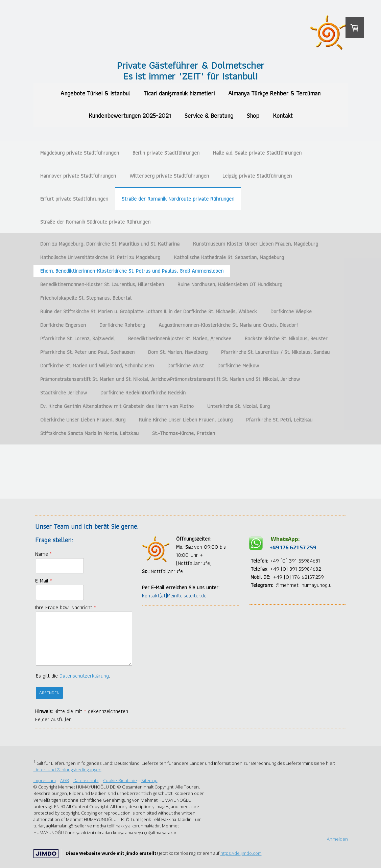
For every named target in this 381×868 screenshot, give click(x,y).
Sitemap (149, 780)
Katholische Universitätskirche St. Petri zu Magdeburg (100, 257)
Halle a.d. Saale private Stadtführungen (257, 153)
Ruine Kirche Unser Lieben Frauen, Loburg (186, 420)
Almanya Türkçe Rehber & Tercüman (274, 93)
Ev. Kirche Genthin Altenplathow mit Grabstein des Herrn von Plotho (117, 406)
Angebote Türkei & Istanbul (95, 93)
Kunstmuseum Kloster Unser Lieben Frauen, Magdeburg (256, 244)
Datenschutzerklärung (84, 676)
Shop (253, 116)
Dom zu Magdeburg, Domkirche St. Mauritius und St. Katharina (110, 244)
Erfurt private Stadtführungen (74, 199)
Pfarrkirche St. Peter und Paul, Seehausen (87, 352)
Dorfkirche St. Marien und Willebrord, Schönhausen (97, 366)
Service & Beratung (209, 116)
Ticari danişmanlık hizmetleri (179, 93)
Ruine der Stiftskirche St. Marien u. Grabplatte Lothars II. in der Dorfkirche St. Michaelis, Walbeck (149, 311)
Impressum (45, 780)
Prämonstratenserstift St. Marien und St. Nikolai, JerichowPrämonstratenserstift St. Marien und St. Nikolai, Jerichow (170, 379)
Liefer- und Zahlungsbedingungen (67, 770)
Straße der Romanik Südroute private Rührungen (95, 222)
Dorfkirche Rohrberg (122, 325)
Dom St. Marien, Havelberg (178, 352)
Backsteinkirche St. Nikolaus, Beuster (286, 338)
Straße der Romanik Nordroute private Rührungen (178, 199)
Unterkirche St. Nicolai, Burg (239, 406)
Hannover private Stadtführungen (78, 176)
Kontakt (283, 116)
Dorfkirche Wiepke (291, 311)
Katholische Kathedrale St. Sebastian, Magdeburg (229, 257)
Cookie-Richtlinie (120, 780)
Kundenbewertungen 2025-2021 (130, 116)
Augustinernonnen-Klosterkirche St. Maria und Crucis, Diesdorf (228, 325)
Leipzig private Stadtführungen (257, 176)
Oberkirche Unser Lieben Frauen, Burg (83, 420)
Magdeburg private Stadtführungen (80, 153)
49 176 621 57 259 (295, 547)
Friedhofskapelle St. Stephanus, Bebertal (86, 298)
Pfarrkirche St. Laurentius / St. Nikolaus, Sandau (275, 352)
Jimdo (46, 854)
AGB (65, 780)
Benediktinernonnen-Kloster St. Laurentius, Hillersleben (102, 284)
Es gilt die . (73, 676)
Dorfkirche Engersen (63, 325)
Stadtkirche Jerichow (64, 393)
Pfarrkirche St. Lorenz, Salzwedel (77, 338)
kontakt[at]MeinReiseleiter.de (174, 596)
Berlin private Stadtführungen (166, 153)
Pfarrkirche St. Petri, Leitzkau (279, 420)
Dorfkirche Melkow (238, 366)
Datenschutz (86, 780)
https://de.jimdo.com (241, 853)
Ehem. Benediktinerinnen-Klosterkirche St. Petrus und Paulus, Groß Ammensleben (132, 271)
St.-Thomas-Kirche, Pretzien (184, 433)
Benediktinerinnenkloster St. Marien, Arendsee (180, 338)
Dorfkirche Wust (186, 366)
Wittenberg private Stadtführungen (169, 176)
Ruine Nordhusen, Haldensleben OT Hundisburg (230, 284)
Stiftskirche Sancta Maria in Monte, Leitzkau (89, 433)
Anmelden (337, 839)
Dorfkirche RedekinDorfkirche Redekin (143, 393)
